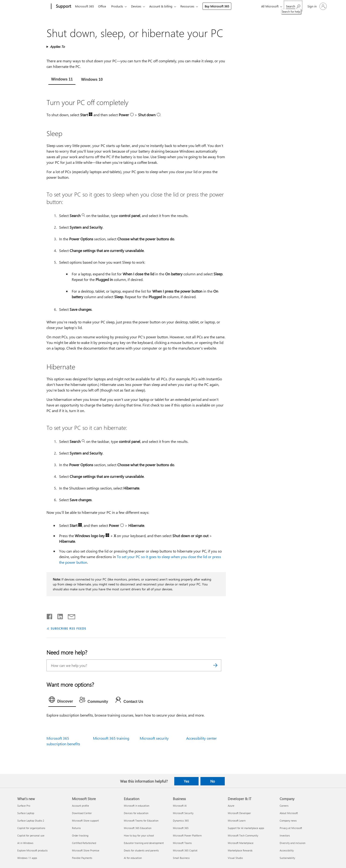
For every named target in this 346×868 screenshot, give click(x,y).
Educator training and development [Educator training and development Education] (144, 843)
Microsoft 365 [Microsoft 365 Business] (181, 828)
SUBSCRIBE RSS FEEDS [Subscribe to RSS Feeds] (68, 628)
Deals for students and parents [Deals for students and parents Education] (141, 850)
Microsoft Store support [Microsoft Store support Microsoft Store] (85, 821)
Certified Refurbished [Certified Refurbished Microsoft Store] (84, 843)
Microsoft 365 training (111, 738)
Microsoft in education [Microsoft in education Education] (137, 806)
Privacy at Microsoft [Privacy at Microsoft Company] (291, 828)
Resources (192, 6)
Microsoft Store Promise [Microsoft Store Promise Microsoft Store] (86, 850)
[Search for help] (293, 6)
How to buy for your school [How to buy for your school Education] (139, 835)
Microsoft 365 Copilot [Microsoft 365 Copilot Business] (185, 850)
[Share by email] (69, 616)
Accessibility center (202, 738)
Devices (139, 6)
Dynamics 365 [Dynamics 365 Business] (181, 821)
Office (103, 6)
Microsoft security (154, 738)
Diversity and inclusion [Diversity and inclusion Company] (292, 843)
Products (119, 6)
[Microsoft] (33, 7)
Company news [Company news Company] (288, 821)
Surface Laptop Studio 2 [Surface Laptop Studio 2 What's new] (31, 821)
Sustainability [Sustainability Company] (287, 858)
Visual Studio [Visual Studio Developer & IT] (235, 858)
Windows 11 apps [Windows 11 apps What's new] (27, 858)
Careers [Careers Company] (284, 806)
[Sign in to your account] (317, 6)
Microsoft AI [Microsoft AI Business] (180, 806)
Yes (186, 781)
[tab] (62, 80)
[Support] (63, 7)
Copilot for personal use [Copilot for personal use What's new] (31, 835)
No (213, 781)
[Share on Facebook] (50, 616)
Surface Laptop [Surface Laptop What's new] (26, 813)
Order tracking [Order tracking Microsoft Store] (80, 835)
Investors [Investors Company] (285, 835)
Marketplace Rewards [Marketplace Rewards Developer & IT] (240, 850)
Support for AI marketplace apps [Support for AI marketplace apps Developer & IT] (246, 828)
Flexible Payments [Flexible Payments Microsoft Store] (82, 858)
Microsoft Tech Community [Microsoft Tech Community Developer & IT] (243, 835)
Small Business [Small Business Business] (181, 858)
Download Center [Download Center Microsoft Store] (82, 813)
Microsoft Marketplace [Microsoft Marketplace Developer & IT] (241, 843)
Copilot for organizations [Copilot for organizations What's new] (31, 828)
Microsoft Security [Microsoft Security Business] (183, 813)
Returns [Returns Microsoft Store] (76, 828)
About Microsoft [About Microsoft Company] (289, 813)
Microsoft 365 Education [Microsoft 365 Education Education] (138, 828)
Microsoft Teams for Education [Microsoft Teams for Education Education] (141, 821)
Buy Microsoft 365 (222, 6)
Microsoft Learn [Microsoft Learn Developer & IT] (237, 821)
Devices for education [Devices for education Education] (136, 813)
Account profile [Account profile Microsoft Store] (80, 806)
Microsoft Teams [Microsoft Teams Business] (182, 843)
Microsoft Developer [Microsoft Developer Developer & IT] (239, 813)
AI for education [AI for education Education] (133, 858)
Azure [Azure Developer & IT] (231, 806)
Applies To (57, 47)
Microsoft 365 (84, 6)
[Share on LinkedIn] (58, 616)
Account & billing (165, 6)
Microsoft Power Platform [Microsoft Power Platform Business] (187, 835)
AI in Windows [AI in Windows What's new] (25, 843)
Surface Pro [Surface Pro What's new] (24, 806)
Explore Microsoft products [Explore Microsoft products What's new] (32, 850)
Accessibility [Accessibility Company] (287, 850)
